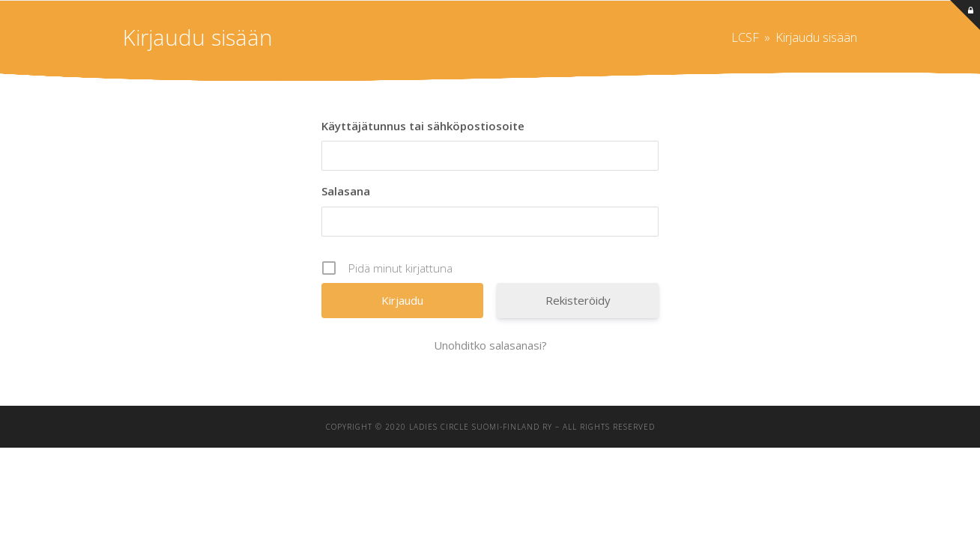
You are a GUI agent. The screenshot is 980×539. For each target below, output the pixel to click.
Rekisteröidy (578, 300)
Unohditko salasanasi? (490, 345)
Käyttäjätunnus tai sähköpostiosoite (423, 126)
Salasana (346, 191)
